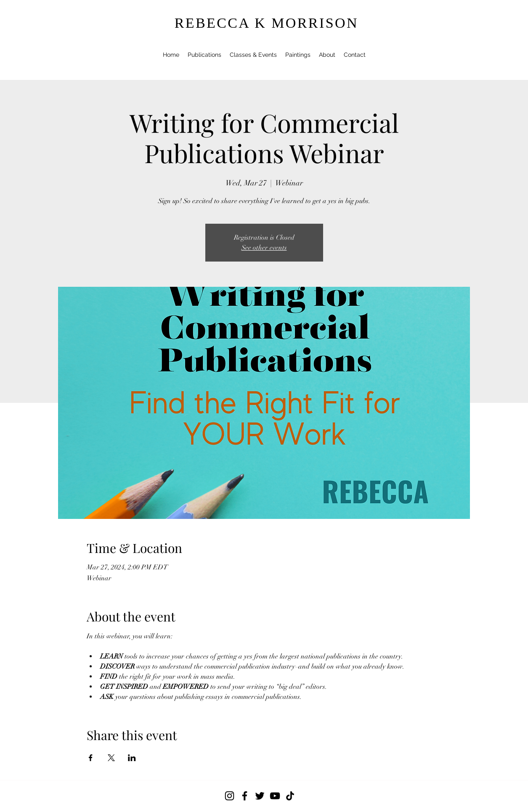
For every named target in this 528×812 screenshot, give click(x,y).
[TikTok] (290, 796)
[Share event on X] (111, 758)
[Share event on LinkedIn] (132, 758)
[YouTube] (275, 796)
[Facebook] (245, 796)
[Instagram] (230, 796)
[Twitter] (260, 796)
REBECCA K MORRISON (267, 23)
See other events (264, 248)
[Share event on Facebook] (91, 758)
